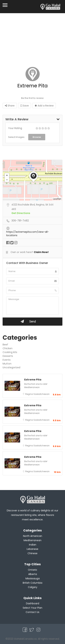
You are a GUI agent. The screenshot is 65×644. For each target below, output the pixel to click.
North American (33, 536)
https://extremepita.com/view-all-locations (28, 232)
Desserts (8, 356)
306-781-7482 (20, 221)
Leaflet (57, 199)
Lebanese (32, 549)
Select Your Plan (32, 608)
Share (10, 106)
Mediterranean (32, 387)
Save (25, 106)
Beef (5, 345)
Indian (33, 545)
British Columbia (32, 583)
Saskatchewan (42, 394)
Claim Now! (41, 252)
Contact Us (32, 612)
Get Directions (21, 213)
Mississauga (33, 578)
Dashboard (33, 603)
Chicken (8, 348)
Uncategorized (11, 367)
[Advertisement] (32, 42)
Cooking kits (10, 352)
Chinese (32, 553)
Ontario (32, 570)
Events (7, 360)
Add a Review (44, 106)
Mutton (7, 364)
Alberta (33, 574)
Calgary (33, 587)
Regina (29, 394)
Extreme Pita (33, 380)
